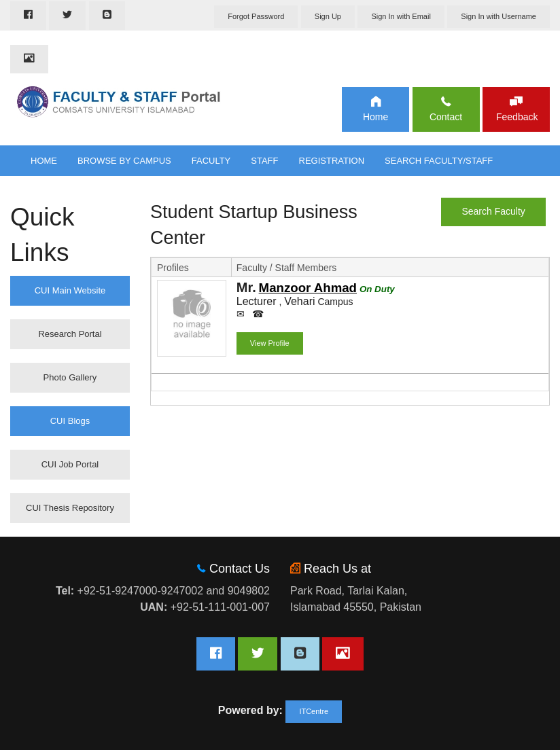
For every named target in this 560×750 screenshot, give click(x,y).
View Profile (270, 343)
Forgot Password (256, 16)
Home (375, 117)
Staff (264, 161)
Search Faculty (493, 211)
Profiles (173, 268)
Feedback (516, 117)
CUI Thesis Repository (70, 508)
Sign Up (328, 16)
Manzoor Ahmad (308, 288)
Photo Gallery (70, 377)
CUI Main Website (70, 290)
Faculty (211, 161)
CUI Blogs (70, 421)
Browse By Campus (124, 161)
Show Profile (191, 346)
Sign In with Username (498, 16)
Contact (446, 117)
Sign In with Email (401, 16)
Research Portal (70, 334)
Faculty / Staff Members (287, 268)
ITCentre (314, 711)
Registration (332, 161)
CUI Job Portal (70, 464)
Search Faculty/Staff (439, 161)
